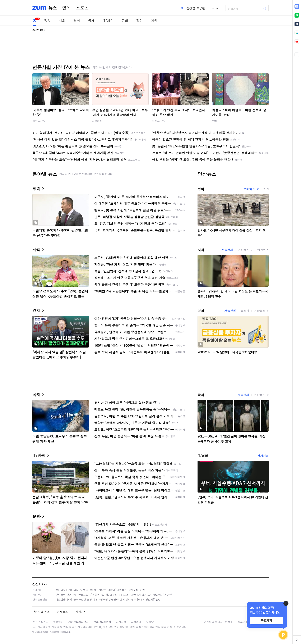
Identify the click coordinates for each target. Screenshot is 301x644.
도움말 (150, 622)
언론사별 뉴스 (41, 612)
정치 (47, 21)
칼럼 (139, 21)
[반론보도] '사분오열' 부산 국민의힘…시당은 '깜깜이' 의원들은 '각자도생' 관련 (100, 590)
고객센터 (136, 622)
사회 (62, 21)
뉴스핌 (245, 311)
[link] (297, 6)
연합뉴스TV (39, 121)
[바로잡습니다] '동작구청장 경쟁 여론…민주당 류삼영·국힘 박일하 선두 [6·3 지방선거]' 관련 (108, 599)
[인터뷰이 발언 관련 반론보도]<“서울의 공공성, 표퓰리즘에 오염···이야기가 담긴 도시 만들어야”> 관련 (113, 595)
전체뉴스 (62, 612)
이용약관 (58, 622)
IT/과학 (108, 21)
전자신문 (263, 456)
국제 (91, 21)
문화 (125, 21)
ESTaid (39, 632)
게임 (154, 21)
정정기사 (38, 584)
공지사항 (121, 622)
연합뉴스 (263, 250)
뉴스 (53, 8)
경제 (77, 21)
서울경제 (97, 121)
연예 (66, 8)
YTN (215, 121)
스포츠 (82, 8)
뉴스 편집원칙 (40, 622)
